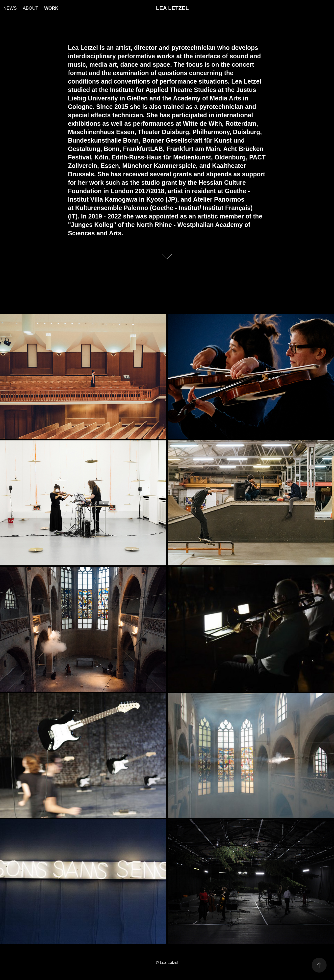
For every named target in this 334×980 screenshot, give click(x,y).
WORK (51, 8)
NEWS (10, 8)
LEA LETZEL (172, 8)
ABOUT (30, 8)
